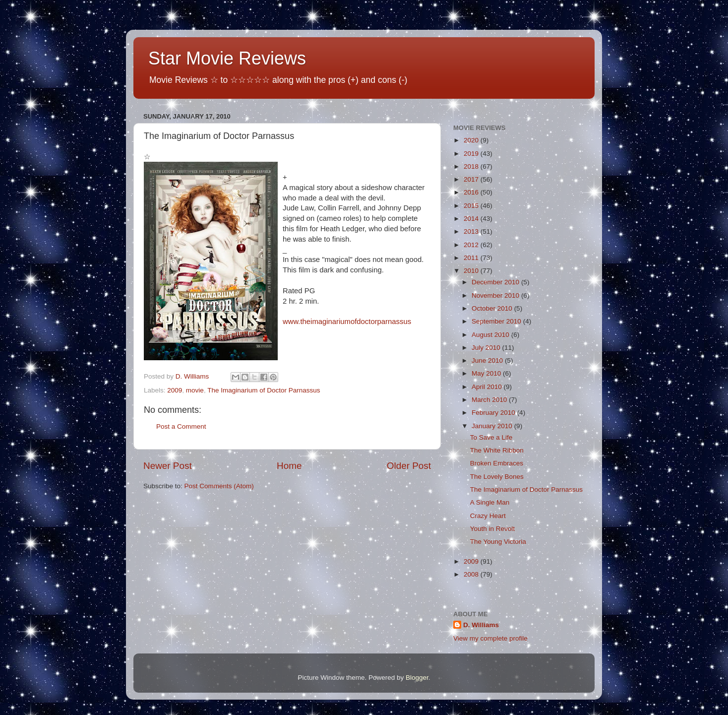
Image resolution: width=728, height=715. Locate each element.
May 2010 (487, 373)
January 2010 (493, 426)
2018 (472, 166)
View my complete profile (490, 638)
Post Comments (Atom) (219, 486)
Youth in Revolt (492, 529)
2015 (472, 206)
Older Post (409, 466)
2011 (472, 258)
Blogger (417, 678)
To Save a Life (491, 437)
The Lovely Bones (497, 477)
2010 (472, 271)
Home (289, 466)
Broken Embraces (497, 463)
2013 (472, 231)
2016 (472, 192)
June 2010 (488, 360)
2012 (472, 245)
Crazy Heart (488, 516)
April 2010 (488, 387)
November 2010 (496, 295)
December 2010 (496, 282)
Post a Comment (181, 426)
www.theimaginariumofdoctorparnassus (347, 322)
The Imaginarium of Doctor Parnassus (264, 390)
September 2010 (497, 321)
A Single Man (490, 502)
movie (195, 390)
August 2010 (491, 335)
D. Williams (481, 625)
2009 (175, 390)
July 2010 (487, 348)
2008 (472, 574)
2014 (472, 219)
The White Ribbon (497, 450)
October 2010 (493, 308)
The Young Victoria (498, 542)
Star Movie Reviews (227, 58)
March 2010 (490, 400)
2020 (472, 140)
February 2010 (494, 413)
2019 (472, 154)
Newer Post (168, 466)
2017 (472, 179)
